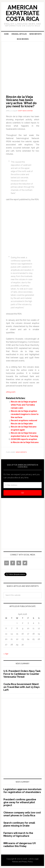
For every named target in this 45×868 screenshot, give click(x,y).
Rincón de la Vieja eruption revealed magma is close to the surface (25, 414)
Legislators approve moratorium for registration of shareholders (22, 791)
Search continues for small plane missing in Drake (19, 824)
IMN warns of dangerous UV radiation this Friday (20, 845)
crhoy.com (11, 392)
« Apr (6, 654)
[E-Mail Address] (23, 485)
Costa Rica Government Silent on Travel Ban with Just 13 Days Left (22, 687)
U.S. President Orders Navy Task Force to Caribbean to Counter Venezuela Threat (22, 674)
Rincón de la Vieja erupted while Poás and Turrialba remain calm (24, 405)
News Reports (21, 452)
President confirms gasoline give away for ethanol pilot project (20, 802)
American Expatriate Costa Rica (22, 13)
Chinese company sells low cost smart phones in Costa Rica (22, 814)
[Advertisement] (22, 65)
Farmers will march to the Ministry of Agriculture (18, 834)
